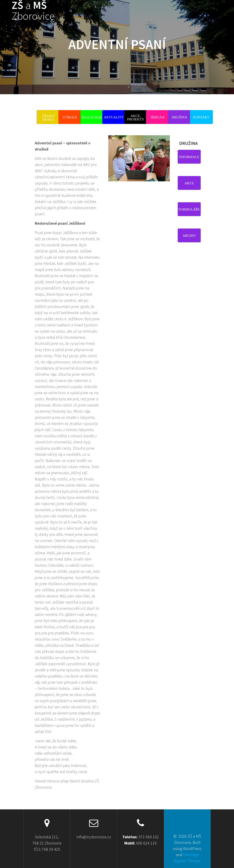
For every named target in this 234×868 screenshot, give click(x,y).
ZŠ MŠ (33, 11)
